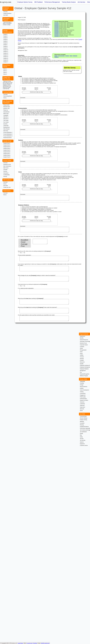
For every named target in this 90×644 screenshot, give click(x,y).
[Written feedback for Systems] (45, 165)
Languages (6, 115)
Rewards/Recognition (85, 374)
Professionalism (83, 399)
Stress (81, 411)
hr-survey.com (30, 643)
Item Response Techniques (7, 102)
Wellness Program (84, 376)
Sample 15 (6, 58)
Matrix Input (6, 114)
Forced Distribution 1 (8, 132)
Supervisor (82, 405)
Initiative (82, 388)
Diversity (82, 359)
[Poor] (20, 246)
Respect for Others (84, 400)
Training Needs (7, 92)
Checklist (5, 170)
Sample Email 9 (7, 157)
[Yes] (19, 253)
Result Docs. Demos (7, 66)
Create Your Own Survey (7, 78)
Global (56, 56)
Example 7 (57, 30)
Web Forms (6, 168)
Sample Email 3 (7, 147)
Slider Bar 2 (6, 119)
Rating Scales (6, 105)
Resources (82, 362)
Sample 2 (5, 36)
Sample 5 (5, 41)
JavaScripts (6, 126)
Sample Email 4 (7, 148)
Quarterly (5, 124)
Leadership (82, 404)
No (24, 253)
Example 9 (57, 33)
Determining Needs (8, 96)
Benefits (82, 338)
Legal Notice (20, 643)
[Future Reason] (44, 292)
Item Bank (6, 15)
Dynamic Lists (6, 108)
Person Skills (83, 379)
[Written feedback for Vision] (45, 198)
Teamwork (82, 402)
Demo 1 (5, 69)
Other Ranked (6, 129)
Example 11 (57, 35)
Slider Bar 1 (6, 117)
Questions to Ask (7, 164)
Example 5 (57, 28)
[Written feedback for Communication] (45, 133)
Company (82, 347)
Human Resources (84, 340)
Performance (7, 191)
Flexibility (82, 383)
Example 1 (57, 23)
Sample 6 (5, 43)
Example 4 (57, 26)
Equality (82, 364)
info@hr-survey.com (45, 643)
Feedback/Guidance (84, 427)
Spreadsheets (6, 112)
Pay (81, 372)
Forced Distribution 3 (8, 136)
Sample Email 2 (7, 145)
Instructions (6, 173)
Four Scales (6, 122)
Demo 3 (5, 72)
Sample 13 (6, 55)
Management (83, 371)
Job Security (83, 440)
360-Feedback (7, 180)
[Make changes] (44, 269)
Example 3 (57, 25)
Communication (61, 56)
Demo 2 (5, 71)
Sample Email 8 (7, 155)
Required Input (7, 107)
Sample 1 (5, 34)
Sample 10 (6, 50)
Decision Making (83, 418)
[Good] (20, 242)
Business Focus (83, 343)
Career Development (84, 390)
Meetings (82, 421)
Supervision (82, 407)
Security (5, 176)
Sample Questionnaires (7, 31)
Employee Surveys (6, 9)
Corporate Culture (84, 345)
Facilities (82, 360)
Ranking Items (7, 127)
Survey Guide (7, 160)
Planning (82, 425)
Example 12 (57, 36)
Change (82, 385)
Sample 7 (5, 45)
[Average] (20, 244)
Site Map (35, 643)
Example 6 (57, 29)
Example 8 (57, 31)
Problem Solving (83, 420)
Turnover (82, 357)
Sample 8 (5, 46)
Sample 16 (6, 60)
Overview (5, 12)
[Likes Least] (44, 311)
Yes (20, 253)
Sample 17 (6, 62)
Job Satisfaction (83, 432)
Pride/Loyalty (83, 397)
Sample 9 (5, 48)
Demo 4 (5, 74)
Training (82, 392)
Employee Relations (84, 369)
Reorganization (83, 350)
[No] (23, 253)
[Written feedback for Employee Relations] (45, 230)
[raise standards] (44, 279)
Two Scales (6, 120)
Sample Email (7, 141)
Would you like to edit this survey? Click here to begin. (72, 69)
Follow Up (6, 110)
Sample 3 (5, 38)
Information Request (6, 19)
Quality (81, 433)
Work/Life (82, 409)
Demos (5, 98)
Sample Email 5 (7, 150)
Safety (81, 437)
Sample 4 (5, 40)
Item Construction (7, 166)
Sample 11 (6, 52)
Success (5, 171)
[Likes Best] (44, 302)
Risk (81, 435)
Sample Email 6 (7, 152)
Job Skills (82, 414)
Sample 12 (6, 53)
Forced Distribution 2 (8, 134)
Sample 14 (6, 57)
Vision (71, 56)
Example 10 (57, 34)
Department (82, 336)
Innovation (82, 423)
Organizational (84, 334)
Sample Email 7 (7, 154)
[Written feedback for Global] (45, 101)
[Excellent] (20, 240)
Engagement (83, 395)
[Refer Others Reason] (44, 258)
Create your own (7, 187)
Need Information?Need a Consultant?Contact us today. (7, 24)
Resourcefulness (84, 387)
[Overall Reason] (40, 241)
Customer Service (84, 445)
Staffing (82, 355)
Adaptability (82, 381)
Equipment (82, 444)
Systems (67, 56)
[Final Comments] (44, 318)
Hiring (81, 353)
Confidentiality (6, 175)
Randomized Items (7, 138)
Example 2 (57, 24)
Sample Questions (7, 13)
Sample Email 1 (7, 143)
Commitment (83, 393)
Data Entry (6, 131)
